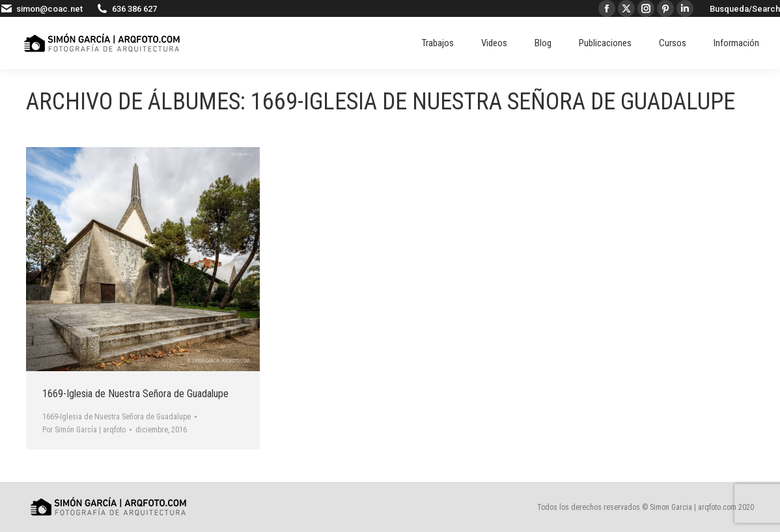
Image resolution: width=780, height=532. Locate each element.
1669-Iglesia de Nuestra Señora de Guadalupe (135, 394)
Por (84, 430)
